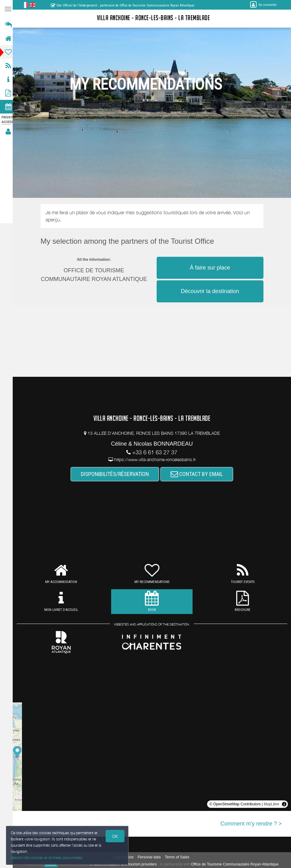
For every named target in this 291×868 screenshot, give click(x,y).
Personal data (151, 857)
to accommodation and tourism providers (125, 864)
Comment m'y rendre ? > (251, 824)
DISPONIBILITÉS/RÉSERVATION (117, 474)
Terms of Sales (179, 857)
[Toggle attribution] (284, 804)
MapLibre (271, 804)
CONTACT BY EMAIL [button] (199, 474)
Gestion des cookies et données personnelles (47, 858)
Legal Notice (125, 857)
